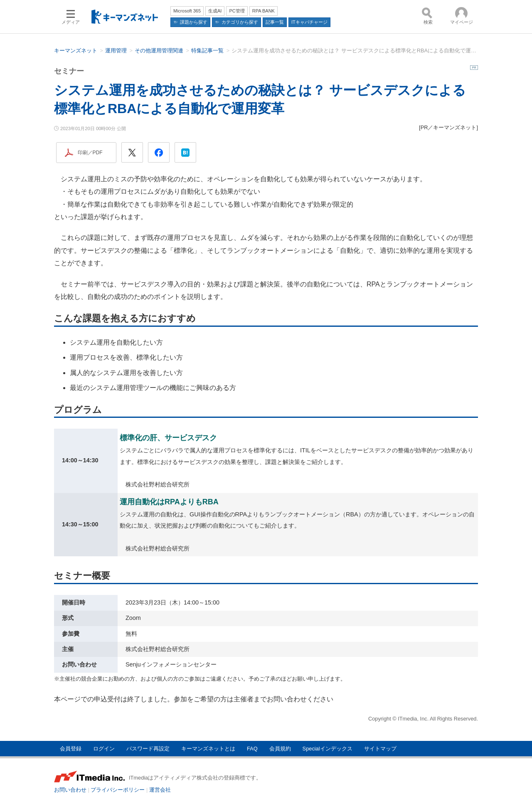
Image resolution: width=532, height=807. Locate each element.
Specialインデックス (328, 749)
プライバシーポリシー (118, 790)
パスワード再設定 (148, 749)
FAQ (252, 749)
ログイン (104, 749)
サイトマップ (380, 749)
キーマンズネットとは (208, 749)
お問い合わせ (70, 790)
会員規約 (280, 749)
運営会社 (160, 790)
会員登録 (71, 749)
